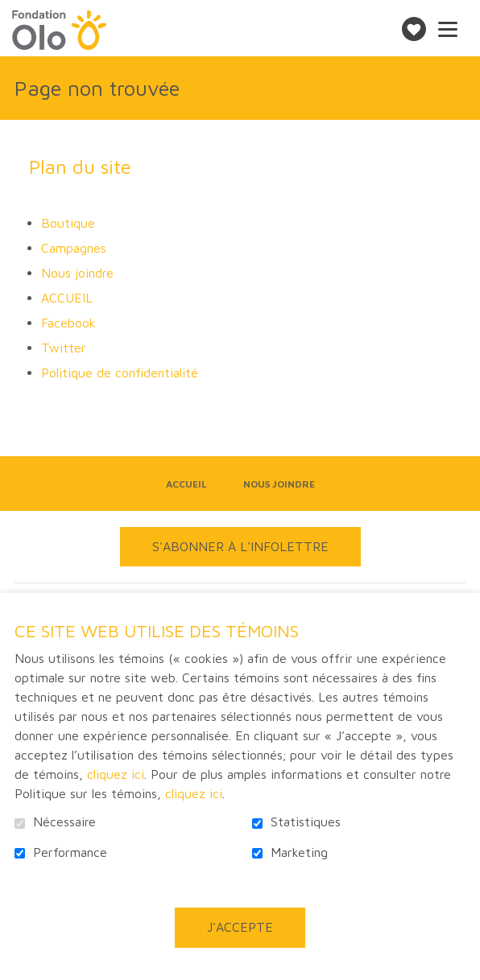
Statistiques (306, 822)
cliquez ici (116, 774)
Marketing (299, 852)
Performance (70, 852)
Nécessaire (64, 822)
